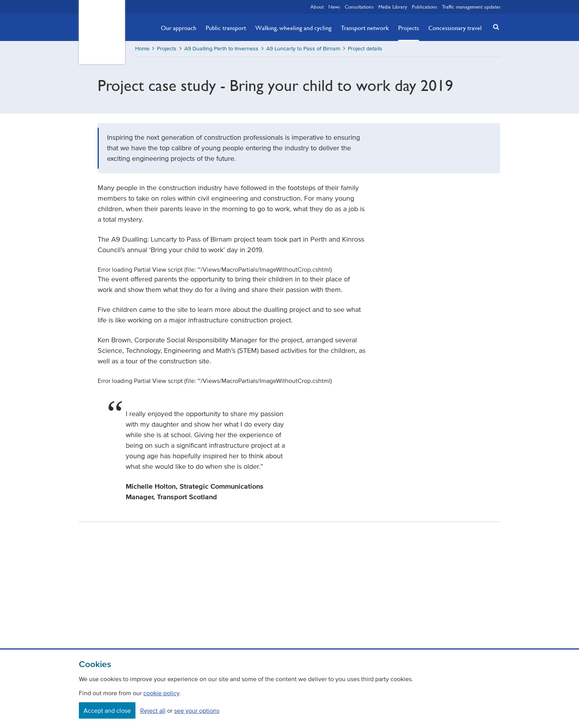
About (317, 7)
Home (142, 49)
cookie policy (161, 693)
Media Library (393, 7)
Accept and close (107, 710)
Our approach (179, 28)
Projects (409, 28)
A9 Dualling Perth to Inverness (221, 49)
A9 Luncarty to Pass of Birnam (303, 49)
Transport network (365, 28)
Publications (425, 7)
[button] (493, 27)
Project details (365, 49)
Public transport (226, 28)
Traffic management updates (471, 7)
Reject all (153, 710)
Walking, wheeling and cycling (293, 28)
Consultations (359, 7)
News (334, 7)
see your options (197, 710)
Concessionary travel (455, 28)
